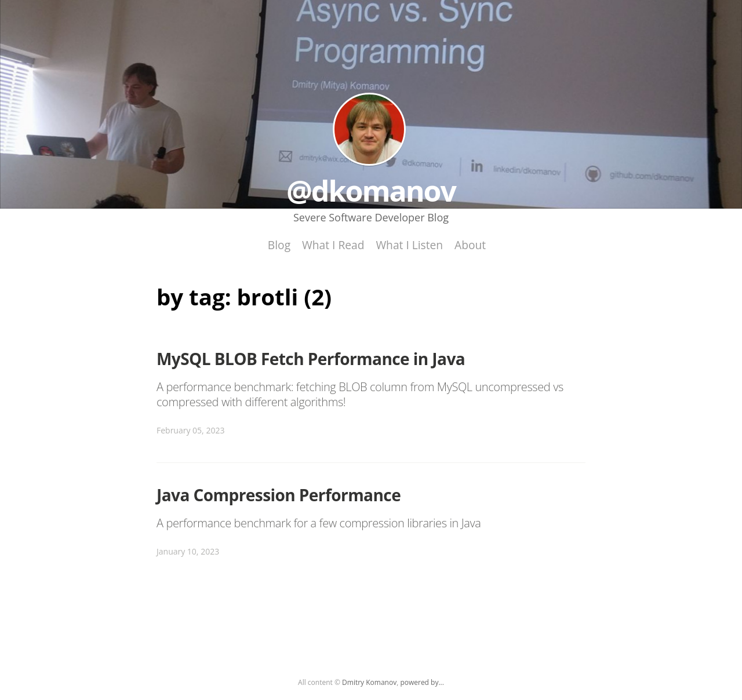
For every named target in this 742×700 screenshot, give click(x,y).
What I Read (333, 245)
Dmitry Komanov (369, 682)
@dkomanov (369, 129)
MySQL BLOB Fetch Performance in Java (311, 359)
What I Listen (409, 245)
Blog (279, 245)
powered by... (422, 682)
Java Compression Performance (279, 495)
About (470, 245)
